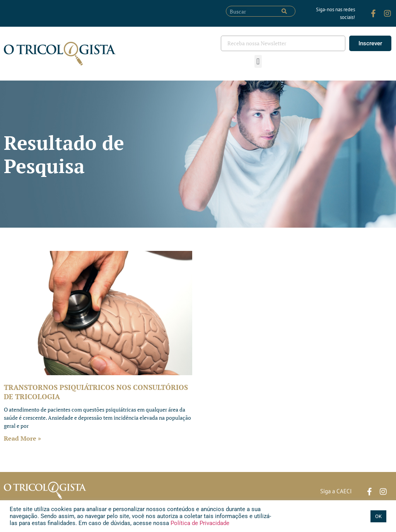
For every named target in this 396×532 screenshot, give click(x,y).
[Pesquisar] (284, 11)
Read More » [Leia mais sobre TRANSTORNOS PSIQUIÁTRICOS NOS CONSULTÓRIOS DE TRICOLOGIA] (22, 438)
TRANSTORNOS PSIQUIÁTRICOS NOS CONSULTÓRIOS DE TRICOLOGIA (96, 392)
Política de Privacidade (199, 523)
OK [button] (378, 516)
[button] (258, 61)
